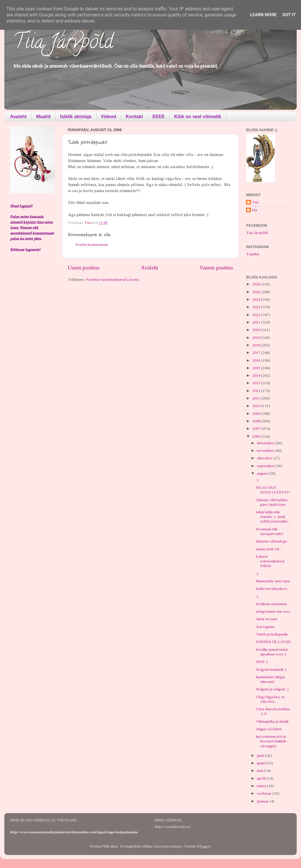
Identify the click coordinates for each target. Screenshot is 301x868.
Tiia (255, 202)
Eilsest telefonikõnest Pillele (270, 561)
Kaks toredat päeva (272, 589)
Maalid (43, 117)
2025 (257, 292)
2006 (257, 436)
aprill (262, 778)
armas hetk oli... (269, 549)
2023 (257, 307)
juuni (261, 763)
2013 (257, 383)
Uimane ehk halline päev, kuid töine (272, 502)
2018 (257, 345)
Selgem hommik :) (271, 669)
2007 (257, 429)
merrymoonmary (168, 846)
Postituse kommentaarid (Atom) (112, 279)
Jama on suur (267, 619)
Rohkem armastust (271, 604)
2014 (257, 375)
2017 (257, 353)
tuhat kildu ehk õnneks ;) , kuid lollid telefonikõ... (273, 517)
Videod (109, 117)
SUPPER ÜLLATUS (273, 642)
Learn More (263, 15)
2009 (257, 413)
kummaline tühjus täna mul (271, 679)
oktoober (265, 458)
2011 (257, 398)
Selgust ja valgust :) (272, 689)
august (263, 473)
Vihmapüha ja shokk (272, 721)
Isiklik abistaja (76, 117)
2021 (257, 322)
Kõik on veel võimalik (198, 117)
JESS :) (262, 662)
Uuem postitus (84, 268)
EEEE (159, 117)
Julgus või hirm (269, 729)
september (266, 466)
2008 (257, 421)
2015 (257, 368)
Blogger (204, 846)
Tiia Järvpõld (63, 44)
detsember (266, 443)
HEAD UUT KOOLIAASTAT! (273, 490)
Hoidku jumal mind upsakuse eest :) (272, 652)
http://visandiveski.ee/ (173, 827)
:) (257, 480)
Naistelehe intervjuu (273, 581)
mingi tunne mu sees (273, 611)
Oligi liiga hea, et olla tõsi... (270, 699)
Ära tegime (265, 627)
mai (260, 771)
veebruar (265, 793)
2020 (257, 330)
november (266, 450)
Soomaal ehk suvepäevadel (269, 531)
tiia (255, 210)
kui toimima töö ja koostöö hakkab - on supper (272, 741)
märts (262, 786)
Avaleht (18, 117)
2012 (257, 391)
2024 (257, 299)
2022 (257, 315)
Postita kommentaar (92, 245)
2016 (257, 360)
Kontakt (134, 117)
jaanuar (263, 801)
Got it (289, 15)
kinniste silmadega (271, 541)
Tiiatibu (253, 254)
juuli (261, 755)
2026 (257, 284)
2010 (257, 406)
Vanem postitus (216, 268)
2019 (257, 338)
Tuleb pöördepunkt (272, 634)
